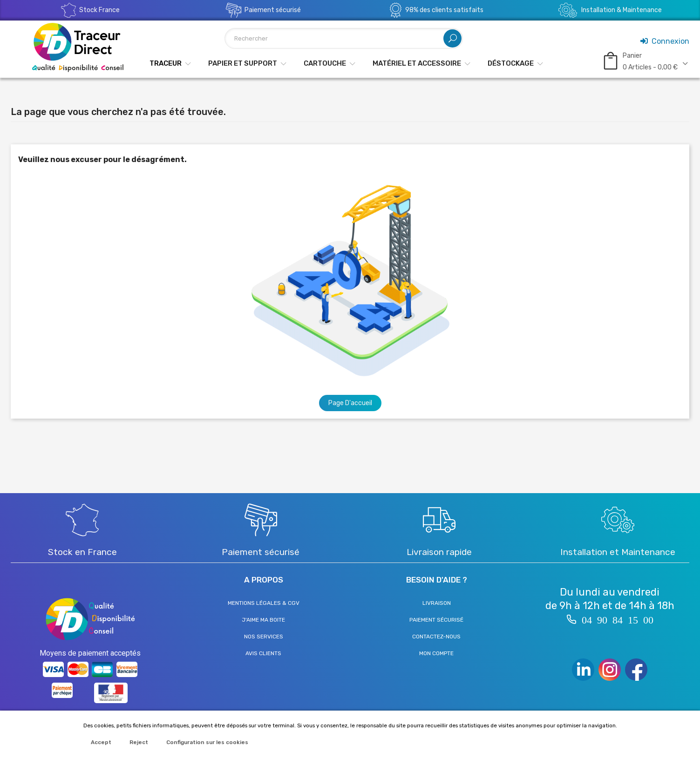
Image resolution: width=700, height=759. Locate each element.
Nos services (264, 637)
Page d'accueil (350, 403)
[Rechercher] (344, 38)
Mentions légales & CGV (264, 603)
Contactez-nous (436, 637)
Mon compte (436, 653)
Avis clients (263, 653)
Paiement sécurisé (436, 620)
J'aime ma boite (263, 620)
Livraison (437, 603)
